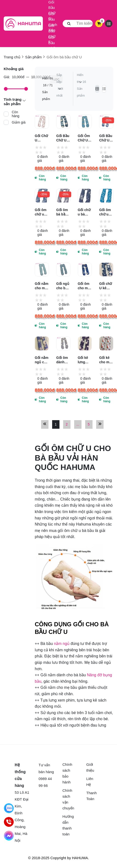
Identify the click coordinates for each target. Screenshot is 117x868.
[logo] (23, 24)
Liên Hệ (90, 782)
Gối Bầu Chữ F (52, 34)
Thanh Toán (90, 796)
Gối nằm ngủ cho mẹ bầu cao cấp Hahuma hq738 (42, 360)
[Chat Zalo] (9, 808)
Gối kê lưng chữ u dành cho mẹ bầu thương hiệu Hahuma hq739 (85, 360)
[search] (78, 24)
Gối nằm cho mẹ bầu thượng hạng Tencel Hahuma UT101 (42, 286)
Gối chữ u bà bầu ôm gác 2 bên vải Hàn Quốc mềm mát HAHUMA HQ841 (85, 212)
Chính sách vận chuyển (66, 799)
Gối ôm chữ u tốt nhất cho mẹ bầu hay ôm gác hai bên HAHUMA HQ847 (42, 212)
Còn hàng (16, 114)
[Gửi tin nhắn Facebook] (9, 836)
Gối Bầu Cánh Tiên (53, 22)
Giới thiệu (90, 767)
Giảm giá (19, 122)
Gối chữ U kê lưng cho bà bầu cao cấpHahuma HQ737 (106, 286)
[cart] (99, 24)
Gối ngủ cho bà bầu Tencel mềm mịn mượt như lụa (63, 286)
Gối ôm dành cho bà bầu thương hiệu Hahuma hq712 (63, 360)
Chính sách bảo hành (66, 773)
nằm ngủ (62, 644)
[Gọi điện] (9, 822)
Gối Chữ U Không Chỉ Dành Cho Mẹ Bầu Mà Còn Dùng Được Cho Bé (41, 138)
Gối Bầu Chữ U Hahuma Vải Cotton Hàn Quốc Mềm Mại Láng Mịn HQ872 (106, 138)
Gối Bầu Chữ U (52, 46)
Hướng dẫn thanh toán (66, 825)
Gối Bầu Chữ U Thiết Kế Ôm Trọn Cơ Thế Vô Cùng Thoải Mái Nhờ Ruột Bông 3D (63, 138)
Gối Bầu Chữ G (52, 10)
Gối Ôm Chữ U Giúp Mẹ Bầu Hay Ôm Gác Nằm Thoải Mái (85, 138)
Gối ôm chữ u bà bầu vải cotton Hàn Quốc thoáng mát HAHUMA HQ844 (106, 212)
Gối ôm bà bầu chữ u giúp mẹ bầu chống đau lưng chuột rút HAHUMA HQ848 (63, 212)
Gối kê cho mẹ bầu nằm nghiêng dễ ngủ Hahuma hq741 (106, 360)
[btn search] (69, 24)
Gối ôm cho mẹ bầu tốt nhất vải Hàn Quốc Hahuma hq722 (85, 286)
